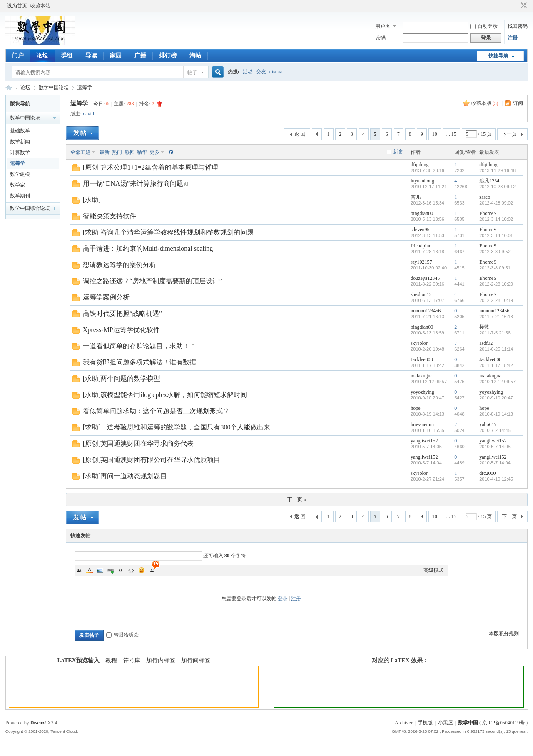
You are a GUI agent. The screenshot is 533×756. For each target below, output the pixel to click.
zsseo (485, 197)
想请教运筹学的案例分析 (120, 265)
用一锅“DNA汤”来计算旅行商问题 (133, 183)
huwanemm (422, 424)
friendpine (421, 246)
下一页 (509, 134)
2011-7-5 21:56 (495, 333)
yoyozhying (422, 392)
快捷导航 (498, 56)
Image (100, 570)
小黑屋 (446, 723)
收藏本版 (485, 103)
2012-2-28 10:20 (496, 284)
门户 (18, 56)
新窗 (398, 152)
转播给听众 (122, 635)
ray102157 (421, 262)
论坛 (42, 56)
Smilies (142, 570)
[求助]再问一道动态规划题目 (125, 476)
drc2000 (487, 473)
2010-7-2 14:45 (495, 430)
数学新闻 (20, 142)
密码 (381, 38)
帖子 (192, 72)
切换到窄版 (523, 6)
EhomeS (488, 213)
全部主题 (80, 152)
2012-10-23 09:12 (497, 187)
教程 (111, 660)
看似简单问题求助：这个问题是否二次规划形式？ (156, 411)
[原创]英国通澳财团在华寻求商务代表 (138, 443)
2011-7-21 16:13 (496, 317)
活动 (248, 72)
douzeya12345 (425, 278)
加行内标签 (161, 660)
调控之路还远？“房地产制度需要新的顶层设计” (152, 281)
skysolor (419, 343)
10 (435, 134)
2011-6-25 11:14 (496, 349)
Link (110, 570)
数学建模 (20, 174)
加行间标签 (196, 660)
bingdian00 (422, 213)
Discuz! (38, 723)
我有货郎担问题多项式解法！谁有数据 (139, 362)
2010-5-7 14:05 (495, 447)
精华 (142, 152)
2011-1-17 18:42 (496, 365)
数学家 (17, 185)
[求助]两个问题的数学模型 (122, 378)
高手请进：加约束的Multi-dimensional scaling (148, 248)
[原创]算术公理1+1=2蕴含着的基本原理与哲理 (151, 167)
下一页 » (297, 499)
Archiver (404, 723)
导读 (91, 56)
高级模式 (433, 570)
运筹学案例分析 (106, 297)
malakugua (422, 376)
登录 (283, 599)
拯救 (484, 327)
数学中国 (9, 88)
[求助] (92, 200)
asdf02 (486, 343)
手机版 (425, 723)
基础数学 (20, 131)
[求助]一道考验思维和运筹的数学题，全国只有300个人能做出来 (177, 427)
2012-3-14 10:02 (496, 219)
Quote (121, 570)
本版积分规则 (504, 634)
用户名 (383, 26)
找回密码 (518, 26)
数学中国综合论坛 (30, 208)
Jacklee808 (422, 359)
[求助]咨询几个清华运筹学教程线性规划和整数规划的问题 (168, 232)
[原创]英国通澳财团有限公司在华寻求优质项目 (152, 460)
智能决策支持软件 (110, 216)
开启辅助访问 (516, 6)
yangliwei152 (424, 441)
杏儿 (416, 197)
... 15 (451, 134)
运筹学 (85, 87)
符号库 (132, 660)
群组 (67, 56)
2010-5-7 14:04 (495, 463)
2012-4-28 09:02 (496, 203)
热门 (117, 152)
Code (131, 570)
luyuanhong (422, 181)
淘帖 (195, 56)
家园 (116, 56)
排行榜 (168, 56)
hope (415, 408)
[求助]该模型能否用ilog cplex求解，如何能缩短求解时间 (165, 395)
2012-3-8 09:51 (495, 268)
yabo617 (488, 424)
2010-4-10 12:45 (496, 479)
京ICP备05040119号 (503, 723)
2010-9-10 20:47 (496, 398)
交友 (261, 72)
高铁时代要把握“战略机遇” (122, 313)
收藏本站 (40, 6)
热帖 (130, 152)
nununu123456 (426, 311)
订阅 (518, 103)
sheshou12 (421, 294)
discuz (276, 72)
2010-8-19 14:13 (496, 414)
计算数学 (20, 152)
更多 (154, 152)
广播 (140, 56)
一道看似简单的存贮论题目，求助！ (136, 346)
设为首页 (17, 6)
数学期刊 (20, 196)
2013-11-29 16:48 (497, 170)
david (88, 114)
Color (90, 570)
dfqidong (420, 165)
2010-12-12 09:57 (497, 382)
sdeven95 (420, 230)
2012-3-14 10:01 (496, 235)
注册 (513, 38)
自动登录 (484, 26)
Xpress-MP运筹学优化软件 (121, 330)
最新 (105, 152)
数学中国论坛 (54, 87)
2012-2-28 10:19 (496, 300)
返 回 (300, 134)
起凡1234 (489, 181)
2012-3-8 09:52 (495, 252)
